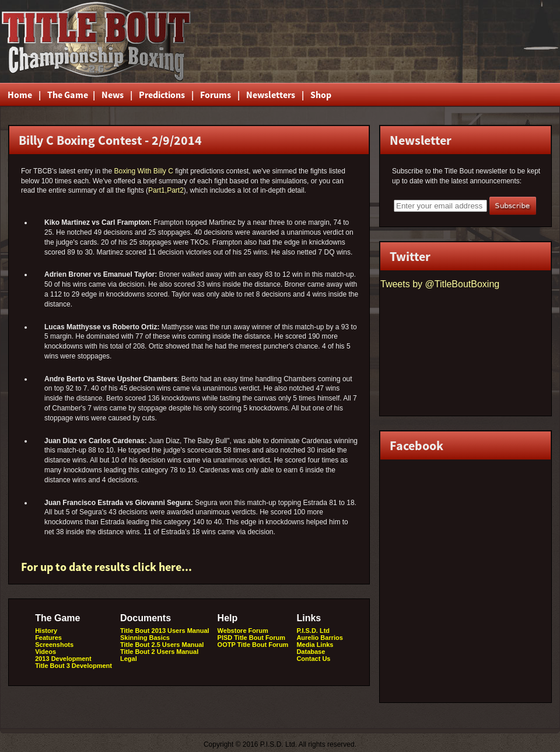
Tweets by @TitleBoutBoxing (440, 284)
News (113, 95)
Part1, (157, 190)
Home (20, 95)
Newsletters (271, 95)
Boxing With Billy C (143, 171)
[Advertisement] (419, 41)
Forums (216, 95)
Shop (321, 95)
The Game (67, 95)
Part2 (175, 190)
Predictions (162, 95)
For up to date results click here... (106, 567)
